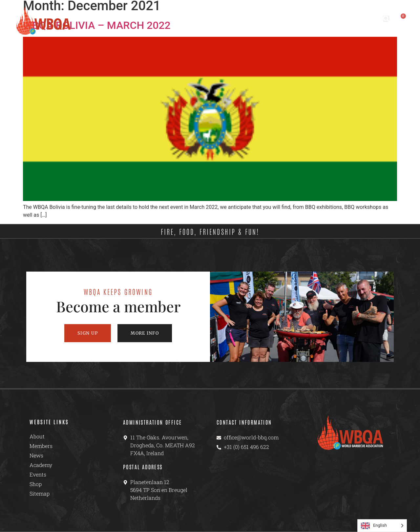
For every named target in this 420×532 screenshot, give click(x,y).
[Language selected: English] (382, 526)
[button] (386, 19)
